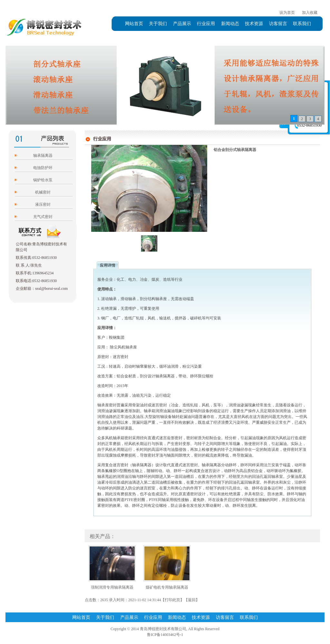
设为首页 (287, 13)
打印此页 (172, 600)
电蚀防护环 (43, 168)
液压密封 (43, 204)
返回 (192, 600)
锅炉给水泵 (43, 180)
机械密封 (43, 192)
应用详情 (108, 265)
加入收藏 (310, 13)
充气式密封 (43, 217)
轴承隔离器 (43, 156)
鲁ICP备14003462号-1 (165, 635)
